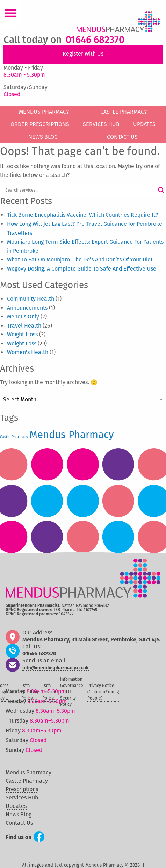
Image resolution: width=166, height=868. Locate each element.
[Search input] (80, 190)
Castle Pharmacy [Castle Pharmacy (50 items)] (14, 437)
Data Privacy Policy (49, 692)
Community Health (31, 299)
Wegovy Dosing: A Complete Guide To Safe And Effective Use (82, 269)
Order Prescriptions (40, 124)
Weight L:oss (22, 334)
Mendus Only (23, 317)
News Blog (43, 137)
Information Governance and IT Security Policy (72, 692)
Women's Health (28, 352)
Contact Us (122, 137)
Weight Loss (22, 343)
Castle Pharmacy (124, 112)
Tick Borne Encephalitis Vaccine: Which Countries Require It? (82, 215)
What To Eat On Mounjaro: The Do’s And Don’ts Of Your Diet (80, 260)
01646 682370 (95, 40)
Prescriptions (22, 789)
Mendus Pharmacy (44, 112)
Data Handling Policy (30, 692)
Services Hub (101, 124)
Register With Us (83, 54)
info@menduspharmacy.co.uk (56, 668)
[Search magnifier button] (161, 190)
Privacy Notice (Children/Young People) (103, 692)
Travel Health (24, 326)
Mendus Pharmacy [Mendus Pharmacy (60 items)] (71, 435)
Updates (144, 124)
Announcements (27, 308)
